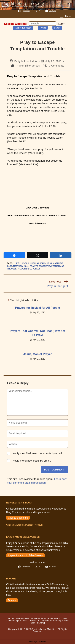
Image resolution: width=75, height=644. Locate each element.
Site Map (41, 623)
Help (57, 28)
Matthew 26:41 (21, 266)
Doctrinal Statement (50, 621)
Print (43, 28)
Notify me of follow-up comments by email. (37, 453)
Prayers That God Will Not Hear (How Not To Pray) (37, 333)
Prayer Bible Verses (28, 66)
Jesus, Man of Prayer (37, 354)
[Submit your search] (52, 24)
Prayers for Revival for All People (37, 308)
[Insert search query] (42, 24)
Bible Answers (22, 618)
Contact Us (34, 621)
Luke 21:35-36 (20, 263)
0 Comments (57, 66)
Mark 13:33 (46, 263)
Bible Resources (39, 618)
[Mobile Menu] (66, 16)
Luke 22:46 (34, 263)
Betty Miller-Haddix (26, 61)
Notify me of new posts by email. (32, 461)
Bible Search (23, 28)
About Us (22, 621)
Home (11, 618)
